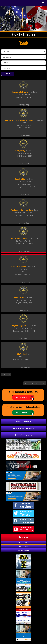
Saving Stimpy (20, 297)
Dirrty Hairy (20, 151)
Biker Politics (23, 543)
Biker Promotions (23, 550)
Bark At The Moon (19, 266)
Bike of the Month (23, 435)
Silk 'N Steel (22, 354)
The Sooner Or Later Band (22, 210)
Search (8, 74)
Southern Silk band (20, 92)
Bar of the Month (23, 422)
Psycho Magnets (19, 326)
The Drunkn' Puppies (19, 238)
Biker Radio (23, 546)
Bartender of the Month (23, 428)
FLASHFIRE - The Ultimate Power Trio (21, 120)
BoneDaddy (20, 179)
